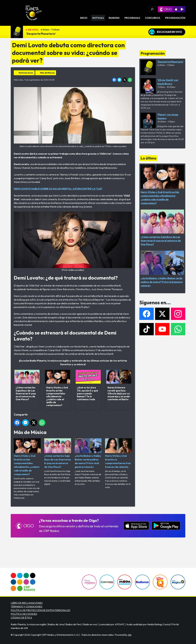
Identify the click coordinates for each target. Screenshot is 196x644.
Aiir (130, 635)
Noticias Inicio (26, 73)
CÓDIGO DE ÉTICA (21, 618)
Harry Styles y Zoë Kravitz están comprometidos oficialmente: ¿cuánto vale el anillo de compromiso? (27, 457)
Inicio (84, 18)
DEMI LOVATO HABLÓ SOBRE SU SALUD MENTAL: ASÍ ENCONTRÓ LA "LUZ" (58, 189)
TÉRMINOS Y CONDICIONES (26, 607)
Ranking (114, 18)
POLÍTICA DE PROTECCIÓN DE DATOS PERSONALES (41, 610)
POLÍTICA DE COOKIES (24, 614)
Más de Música (47, 73)
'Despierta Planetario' (41, 34)
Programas (132, 18)
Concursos (153, 18)
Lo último (148, 158)
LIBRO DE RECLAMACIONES (27, 603)
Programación (175, 18)
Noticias (98, 18)
